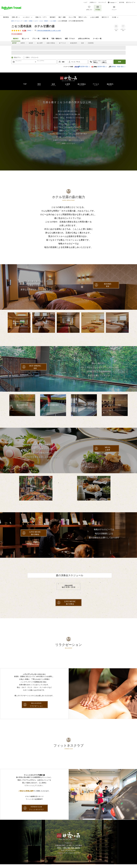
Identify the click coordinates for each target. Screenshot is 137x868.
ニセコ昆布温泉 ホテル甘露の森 (33, 26)
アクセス (96, 85)
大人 (73, 62)
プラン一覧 (36, 39)
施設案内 (110, 85)
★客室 (23, 43)
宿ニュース (25, 39)
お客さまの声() (84, 39)
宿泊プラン (18, 57)
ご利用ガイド (93, 2)
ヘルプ (85, 2)
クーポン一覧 (97, 39)
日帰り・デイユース (32, 57)
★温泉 (31, 43)
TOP (25, 84)
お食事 (67, 85)
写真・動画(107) (57, 39)
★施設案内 (74, 43)
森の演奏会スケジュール (70, 578)
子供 (77, 62)
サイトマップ (102, 2)
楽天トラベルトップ (17, 21)
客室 (39, 85)
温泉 (82, 43)
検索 (120, 62)
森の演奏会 (82, 85)
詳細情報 (91, 43)
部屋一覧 (45, 39)
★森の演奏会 (51, 43)
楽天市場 (122, 2)
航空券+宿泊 (81, 67)
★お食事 (40, 43)
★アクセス (63, 43)
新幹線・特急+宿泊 (116, 67)
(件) (30, 31)
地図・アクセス (70, 39)
